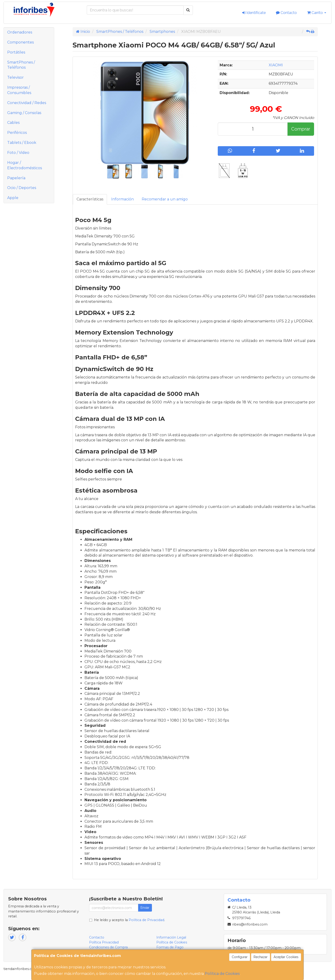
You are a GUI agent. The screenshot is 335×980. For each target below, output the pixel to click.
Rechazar (261, 957)
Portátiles (16, 52)
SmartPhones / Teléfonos (21, 65)
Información (122, 199)
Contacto (286, 13)
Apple (13, 198)
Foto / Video (18, 153)
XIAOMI (276, 65)
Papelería (16, 178)
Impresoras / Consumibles (19, 90)
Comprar (301, 129)
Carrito (317, 13)
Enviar (145, 908)
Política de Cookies (222, 974)
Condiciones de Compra (108, 947)
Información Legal (171, 937)
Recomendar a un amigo (165, 199)
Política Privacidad (104, 942)
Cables (13, 123)
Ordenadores (20, 32)
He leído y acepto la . (129, 920)
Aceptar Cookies (286, 957)
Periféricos (17, 133)
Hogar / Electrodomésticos (25, 165)
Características (90, 199)
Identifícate (254, 13)
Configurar (240, 957)
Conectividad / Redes (27, 103)
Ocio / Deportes (22, 188)
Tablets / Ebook (22, 143)
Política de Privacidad (146, 920)
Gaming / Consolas (24, 113)
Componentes (20, 42)
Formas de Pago (170, 947)
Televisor (15, 77)
